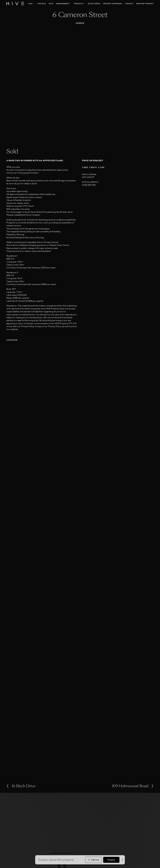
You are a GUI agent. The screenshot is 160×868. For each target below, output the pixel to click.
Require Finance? (145, 4)
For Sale (42, 4)
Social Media (94, 4)
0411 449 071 (88, 177)
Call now (95, 860)
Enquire (111, 860)
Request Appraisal (113, 4)
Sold (51, 4)
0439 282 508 (89, 185)
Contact (129, 4)
